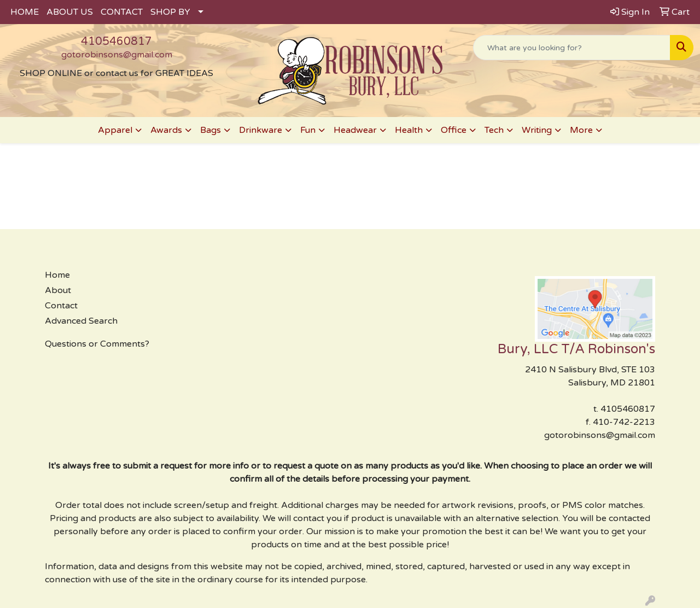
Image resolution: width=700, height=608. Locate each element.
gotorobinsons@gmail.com (117, 55)
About (58, 290)
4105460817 (116, 42)
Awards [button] (166, 130)
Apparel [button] (115, 130)
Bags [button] (211, 130)
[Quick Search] (572, 48)
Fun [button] (308, 130)
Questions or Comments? (97, 344)
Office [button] (454, 130)
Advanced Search (81, 321)
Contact (61, 306)
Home (57, 275)
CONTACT (122, 12)
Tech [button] (494, 130)
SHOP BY (170, 12)
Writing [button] (537, 130)
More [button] (581, 130)
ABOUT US (70, 12)
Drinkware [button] (261, 130)
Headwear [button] (355, 130)
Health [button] (409, 130)
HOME (25, 12)
